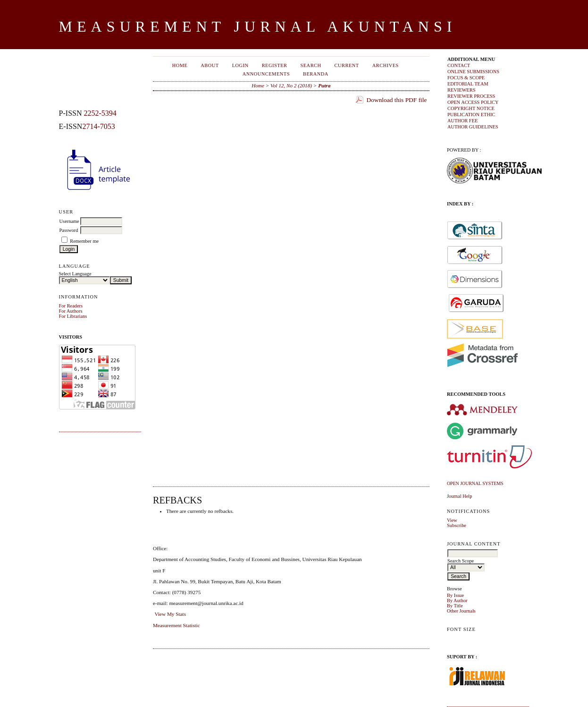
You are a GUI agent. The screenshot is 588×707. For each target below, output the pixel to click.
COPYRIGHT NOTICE (471, 108)
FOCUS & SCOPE (466, 78)
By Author (457, 601)
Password (69, 230)
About (210, 65)
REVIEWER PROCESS (471, 96)
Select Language (75, 274)
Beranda (316, 74)
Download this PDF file (397, 100)
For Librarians (73, 316)
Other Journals (461, 611)
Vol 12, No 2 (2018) (291, 85)
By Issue (455, 595)
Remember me (84, 241)
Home (180, 65)
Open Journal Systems (475, 483)
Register (275, 65)
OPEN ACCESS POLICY (473, 102)
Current (347, 65)
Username (69, 221)
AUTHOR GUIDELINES (473, 127)
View (452, 520)
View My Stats (170, 614)
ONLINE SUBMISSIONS (473, 72)
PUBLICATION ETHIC (471, 115)
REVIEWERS (461, 90)
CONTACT (459, 65)
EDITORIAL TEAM (468, 84)
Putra (324, 85)
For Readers (71, 306)
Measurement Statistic (176, 625)
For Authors (71, 311)
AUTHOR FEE (462, 121)
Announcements (266, 74)
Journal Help (459, 496)
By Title (455, 606)
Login (240, 65)
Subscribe (457, 525)
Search (311, 65)
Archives (386, 65)
